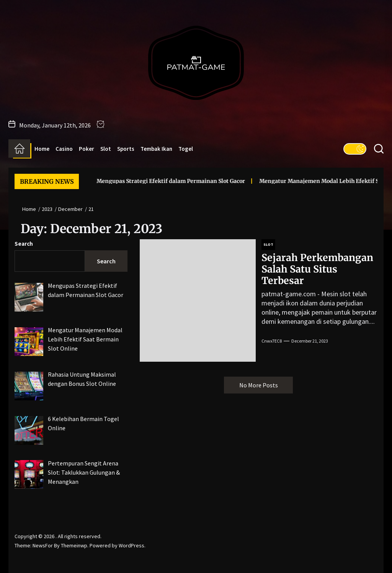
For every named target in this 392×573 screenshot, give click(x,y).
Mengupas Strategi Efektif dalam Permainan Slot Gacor (158, 181)
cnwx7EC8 (272, 341)
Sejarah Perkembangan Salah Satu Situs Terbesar (317, 269)
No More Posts (259, 385)
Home (42, 149)
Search (24, 244)
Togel (186, 149)
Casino (64, 149)
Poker (87, 149)
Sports (126, 149)
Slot (106, 149)
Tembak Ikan (156, 149)
